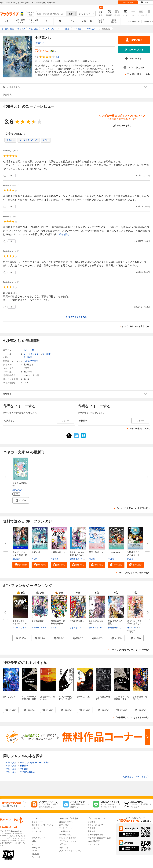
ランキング (36, 831)
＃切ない (10, 140)
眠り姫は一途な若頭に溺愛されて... (134, 624)
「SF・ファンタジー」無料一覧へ (134, 573)
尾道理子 (35, 628)
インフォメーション (68, 841)
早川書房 (28, 357)
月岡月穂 (85, 559)
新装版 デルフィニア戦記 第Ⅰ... (20, 555)
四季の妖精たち (96, 552)
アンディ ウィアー (20, 628)
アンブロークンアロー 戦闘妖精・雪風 (66, 699)
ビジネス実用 (100, 21)
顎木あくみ (75, 559)
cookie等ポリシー (95, 841)
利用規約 (91, 831)
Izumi (81, 628)
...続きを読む (63, 234)
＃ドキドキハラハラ (29, 140)
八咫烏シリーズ (58, 552)
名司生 (44, 628)
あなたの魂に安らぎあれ (47, 698)
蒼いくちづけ (9, 697)
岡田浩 (34, 559)
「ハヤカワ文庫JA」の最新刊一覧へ (133, 508)
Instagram (36, 848)
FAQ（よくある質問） (69, 838)
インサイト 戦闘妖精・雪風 (121, 698)
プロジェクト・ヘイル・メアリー (20, 624)
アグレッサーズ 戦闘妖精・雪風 (30, 698)
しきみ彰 (74, 628)
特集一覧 (36, 828)
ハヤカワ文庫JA (31, 361)
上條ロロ (142, 628)
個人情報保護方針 (95, 835)
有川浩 (54, 628)
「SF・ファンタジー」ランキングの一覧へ (130, 650)
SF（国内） (48, 354)
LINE (34, 841)
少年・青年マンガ (20, 21)
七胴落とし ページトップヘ (135, 777)
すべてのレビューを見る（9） (136, 326)
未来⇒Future (114, 552)
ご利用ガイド (148, 21)
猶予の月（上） (84, 697)
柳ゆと (118, 628)
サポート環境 (65, 835)
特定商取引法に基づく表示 (99, 838)
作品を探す (64, 825)
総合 (7, 21)
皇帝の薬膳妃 (38, 621)
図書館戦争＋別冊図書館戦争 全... (58, 624)
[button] (21, 500)
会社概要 (91, 822)
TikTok (34, 851)
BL (47, 21)
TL (60, 21)
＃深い (46, 140)
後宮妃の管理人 (77, 621)
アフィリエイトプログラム (71, 851)
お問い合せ (64, 844)
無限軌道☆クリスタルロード (134, 554)
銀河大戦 (36, 552)
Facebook (36, 857)
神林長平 (40, 43)
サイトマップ (93, 844)
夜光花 (111, 628)
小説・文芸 (87, 21)
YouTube (35, 854)
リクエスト (64, 848)
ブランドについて (95, 825)
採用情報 (91, 828)
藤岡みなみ (17, 490)
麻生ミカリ (132, 628)
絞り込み (31, 14)
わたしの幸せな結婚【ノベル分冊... (77, 555)
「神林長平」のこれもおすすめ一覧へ (132, 718)
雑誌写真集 (114, 21)
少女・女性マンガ (33, 21)
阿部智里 (55, 559)
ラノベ (74, 21)
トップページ (37, 822)
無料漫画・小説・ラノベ (42, 825)
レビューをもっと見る (76, 317)
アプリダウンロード (68, 828)
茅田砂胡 (16, 559)
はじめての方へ (135, 21)
